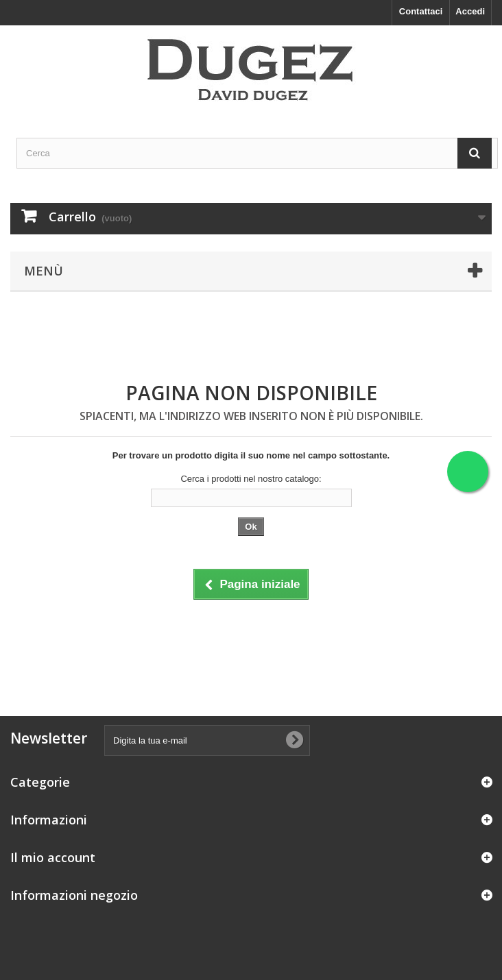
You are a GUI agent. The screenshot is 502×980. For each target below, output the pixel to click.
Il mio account (53, 857)
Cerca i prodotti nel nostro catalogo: (251, 479)
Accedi (470, 11)
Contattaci (421, 11)
